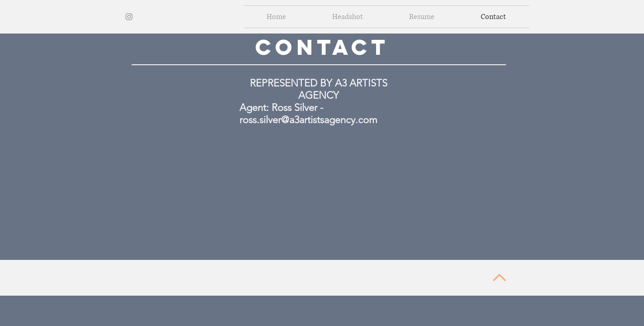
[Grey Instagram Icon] (129, 17)
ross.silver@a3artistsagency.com (308, 120)
